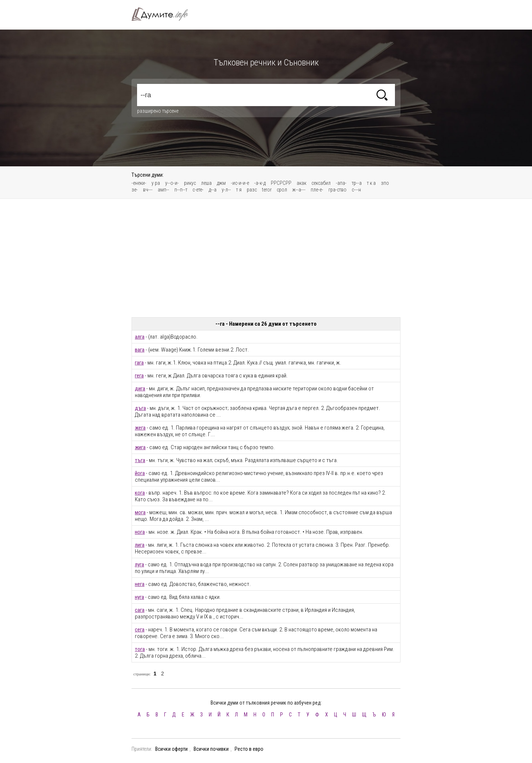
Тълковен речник (164, 14)
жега (140, 428)
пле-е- (317, 190)
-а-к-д (260, 183)
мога (140, 512)
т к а (371, 183)
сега (140, 630)
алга (140, 337)
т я (239, 190)
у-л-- (226, 190)
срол (282, 190)
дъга (140, 408)
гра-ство (337, 190)
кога (140, 493)
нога (140, 532)
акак (301, 183)
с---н (356, 190)
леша (206, 183)
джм (221, 183)
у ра (156, 183)
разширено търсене (158, 111)
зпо (385, 183)
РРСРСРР (281, 183)
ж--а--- (299, 190)
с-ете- (198, 190)
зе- (135, 190)
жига (140, 447)
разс (252, 190)
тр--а (357, 183)
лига (140, 545)
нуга (139, 597)
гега (139, 376)
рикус (190, 183)
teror (267, 190)
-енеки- (139, 183)
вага (140, 350)
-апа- (341, 183)
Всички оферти (171, 749)
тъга (140, 460)
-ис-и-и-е (240, 183)
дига (140, 389)
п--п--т (181, 190)
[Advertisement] (266, 258)
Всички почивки (211, 749)
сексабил (321, 183)
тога (140, 649)
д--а (213, 190)
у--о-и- (172, 183)
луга (139, 564)
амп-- (163, 190)
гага (139, 363)
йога (140, 473)
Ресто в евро (249, 749)
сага (140, 610)
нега (140, 584)
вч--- (148, 190)
